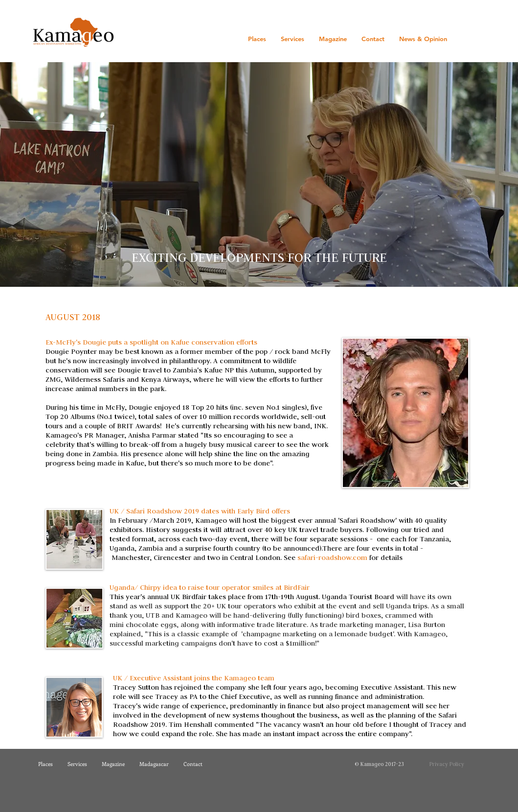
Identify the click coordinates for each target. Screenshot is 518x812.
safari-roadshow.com (332, 557)
